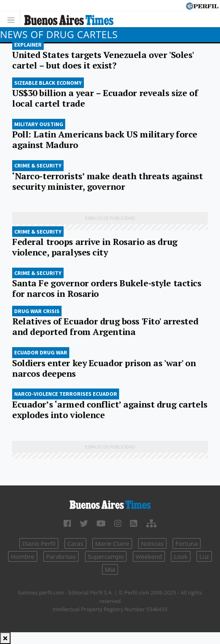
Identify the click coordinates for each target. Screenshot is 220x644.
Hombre (23, 556)
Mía (110, 569)
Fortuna (187, 543)
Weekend (149, 556)
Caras (75, 543)
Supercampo (106, 556)
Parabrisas (61, 556)
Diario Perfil (39, 543)
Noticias (152, 543)
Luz (204, 556)
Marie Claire (112, 543)
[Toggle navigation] (13, 19)
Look (181, 556)
